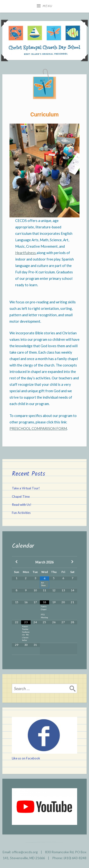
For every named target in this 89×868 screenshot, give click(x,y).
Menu (47, 6)
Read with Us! (22, 505)
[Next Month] (73, 562)
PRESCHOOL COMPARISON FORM (38, 428)
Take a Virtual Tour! (26, 488)
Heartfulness (26, 253)
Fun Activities (21, 513)
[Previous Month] (16, 562)
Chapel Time (21, 497)
